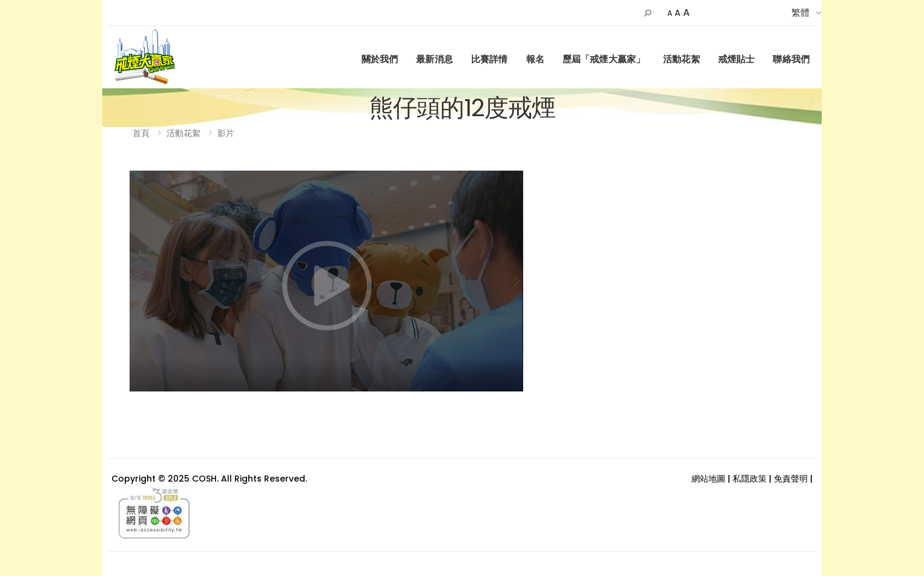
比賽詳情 (490, 59)
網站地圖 (708, 479)
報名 (535, 59)
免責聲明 (791, 479)
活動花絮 (681, 59)
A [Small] (670, 13)
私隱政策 (750, 479)
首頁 (141, 133)
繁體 (800, 12)
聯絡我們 (791, 59)
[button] (648, 13)
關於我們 (380, 59)
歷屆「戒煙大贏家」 (604, 59)
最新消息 (434, 59)
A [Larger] (686, 12)
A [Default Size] (678, 13)
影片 (226, 133)
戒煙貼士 (737, 59)
